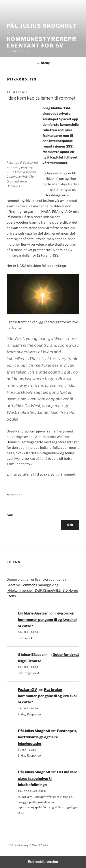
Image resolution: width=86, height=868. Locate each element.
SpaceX (66, 119)
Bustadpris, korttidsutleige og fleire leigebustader (48, 737)
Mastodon (15, 495)
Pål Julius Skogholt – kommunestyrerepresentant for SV (42, 36)
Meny (43, 63)
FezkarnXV (28, 690)
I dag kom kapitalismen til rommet (41, 98)
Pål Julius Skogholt (34, 731)
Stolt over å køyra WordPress (27, 845)
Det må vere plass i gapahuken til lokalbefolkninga (48, 778)
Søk (10, 515)
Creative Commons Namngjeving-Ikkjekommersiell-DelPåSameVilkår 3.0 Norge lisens (42, 591)
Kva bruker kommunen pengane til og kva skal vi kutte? (47, 620)
